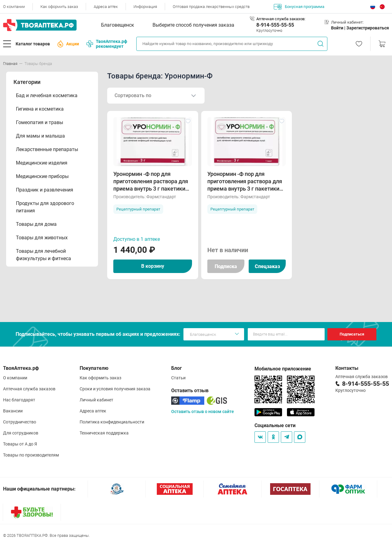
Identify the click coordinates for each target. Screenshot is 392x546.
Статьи (178, 378)
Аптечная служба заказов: (281, 19)
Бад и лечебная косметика (47, 95)
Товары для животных (42, 238)
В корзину (153, 266)
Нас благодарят (19, 400)
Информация (145, 7)
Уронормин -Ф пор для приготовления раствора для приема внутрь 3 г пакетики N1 (245, 182)
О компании (14, 7)
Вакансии (13, 411)
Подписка (226, 266)
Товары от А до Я (20, 444)
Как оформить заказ (59, 7)
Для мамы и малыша (40, 136)
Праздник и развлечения (45, 190)
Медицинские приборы (42, 176)
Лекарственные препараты (47, 149)
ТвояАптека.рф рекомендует (107, 44)
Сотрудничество (20, 422)
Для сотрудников (21, 433)
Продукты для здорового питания (45, 207)
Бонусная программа (299, 7)
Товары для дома (36, 224)
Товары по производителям (31, 455)
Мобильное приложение (283, 369)
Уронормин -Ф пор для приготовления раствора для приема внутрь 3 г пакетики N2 (151, 182)
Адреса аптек (106, 7)
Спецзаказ (267, 266)
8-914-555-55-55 (275, 25)
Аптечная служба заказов (29, 389)
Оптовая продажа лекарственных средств (211, 7)
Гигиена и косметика (40, 109)
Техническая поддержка (104, 433)
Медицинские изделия (42, 163)
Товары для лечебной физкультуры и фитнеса (43, 255)
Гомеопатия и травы (40, 122)
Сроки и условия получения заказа (115, 389)
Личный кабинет (96, 400)
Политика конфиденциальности (112, 422)
